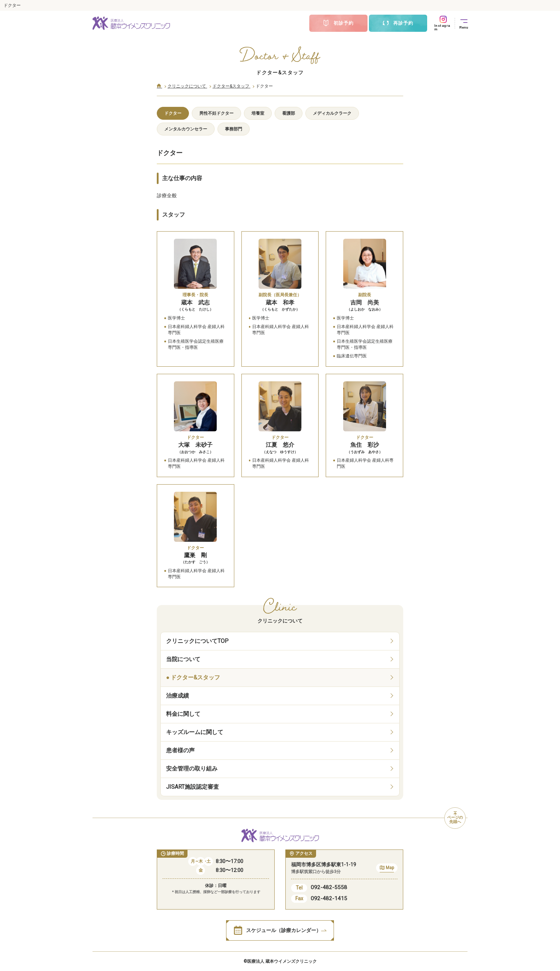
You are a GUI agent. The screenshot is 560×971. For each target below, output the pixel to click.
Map (387, 869)
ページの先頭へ (455, 818)
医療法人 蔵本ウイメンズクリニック (282, 961)
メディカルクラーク (332, 113)
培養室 (258, 113)
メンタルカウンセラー (186, 129)
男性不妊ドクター (216, 113)
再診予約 (398, 23)
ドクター (173, 113)
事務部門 (234, 129)
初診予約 (338, 23)
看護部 (289, 113)
